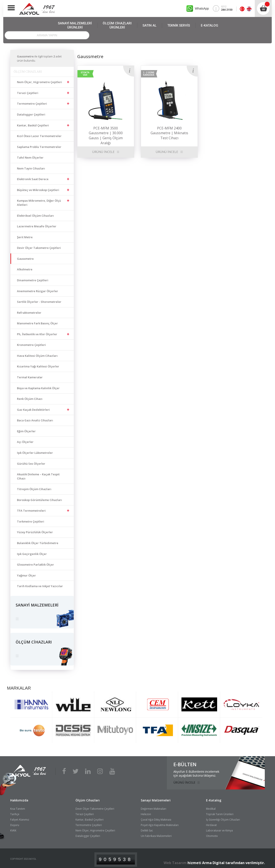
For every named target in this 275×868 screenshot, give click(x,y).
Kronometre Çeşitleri (31, 345)
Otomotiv (212, 834)
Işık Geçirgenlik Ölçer (32, 554)
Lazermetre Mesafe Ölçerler (37, 226)
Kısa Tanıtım (18, 807)
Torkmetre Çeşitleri (31, 521)
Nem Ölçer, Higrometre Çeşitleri (39, 82)
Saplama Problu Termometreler (39, 147)
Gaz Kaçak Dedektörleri (33, 410)
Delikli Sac (147, 829)
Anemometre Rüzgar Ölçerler (38, 291)
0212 (225, 8)
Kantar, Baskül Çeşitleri (33, 125)
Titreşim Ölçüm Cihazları (34, 489)
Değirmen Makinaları (153, 807)
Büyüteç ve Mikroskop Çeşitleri (38, 190)
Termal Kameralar (30, 377)
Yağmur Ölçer (26, 575)
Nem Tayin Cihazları (31, 168)
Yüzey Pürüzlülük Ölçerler (35, 532)
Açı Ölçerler (25, 442)
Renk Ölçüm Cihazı (30, 399)
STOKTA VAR (85, 74)
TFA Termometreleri (31, 511)
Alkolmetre (25, 269)
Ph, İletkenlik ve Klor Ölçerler (37, 334)
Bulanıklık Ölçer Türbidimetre (38, 543)
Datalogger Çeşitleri (31, 114)
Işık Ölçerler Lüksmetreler (35, 453)
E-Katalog (214, 798)
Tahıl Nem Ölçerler (30, 158)
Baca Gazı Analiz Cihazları (35, 420)
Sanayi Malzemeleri (156, 798)
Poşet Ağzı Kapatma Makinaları (160, 823)
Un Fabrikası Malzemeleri (156, 834)
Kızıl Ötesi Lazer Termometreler (39, 136)
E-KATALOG (210, 25)
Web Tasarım (175, 861)
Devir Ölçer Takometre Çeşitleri (39, 248)
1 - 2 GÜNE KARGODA (149, 74)
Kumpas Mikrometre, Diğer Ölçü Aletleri (39, 203)
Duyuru (15, 823)
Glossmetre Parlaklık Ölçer (35, 565)
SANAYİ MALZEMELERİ (75, 25)
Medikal (211, 807)
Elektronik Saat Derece (33, 179)
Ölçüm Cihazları (88, 798)
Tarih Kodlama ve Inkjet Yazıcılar (40, 586)
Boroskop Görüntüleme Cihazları (39, 500)
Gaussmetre (25, 259)
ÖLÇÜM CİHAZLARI (117, 25)
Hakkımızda (19, 798)
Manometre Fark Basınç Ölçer (37, 323)
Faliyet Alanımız (20, 818)
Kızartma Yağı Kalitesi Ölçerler (38, 366)
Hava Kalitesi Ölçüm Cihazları (37, 356)
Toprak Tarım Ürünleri (220, 812)
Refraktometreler (29, 313)
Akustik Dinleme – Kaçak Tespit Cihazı (38, 476)
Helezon (146, 812)
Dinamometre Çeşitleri (33, 280)
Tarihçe (15, 812)
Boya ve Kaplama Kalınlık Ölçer (38, 388)
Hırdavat (211, 823)
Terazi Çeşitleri (28, 93)
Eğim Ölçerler (26, 431)
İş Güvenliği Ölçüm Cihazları (223, 818)
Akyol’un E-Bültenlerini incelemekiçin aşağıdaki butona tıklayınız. (196, 771)
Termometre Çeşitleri (32, 104)
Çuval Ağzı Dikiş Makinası (156, 818)
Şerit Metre (25, 237)
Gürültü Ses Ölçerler (31, 464)
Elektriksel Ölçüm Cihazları (35, 216)
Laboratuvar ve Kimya (219, 829)
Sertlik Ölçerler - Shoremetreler (39, 302)
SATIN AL (149, 25)
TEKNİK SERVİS (179, 25)
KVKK (13, 829)
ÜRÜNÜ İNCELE (103, 152)
